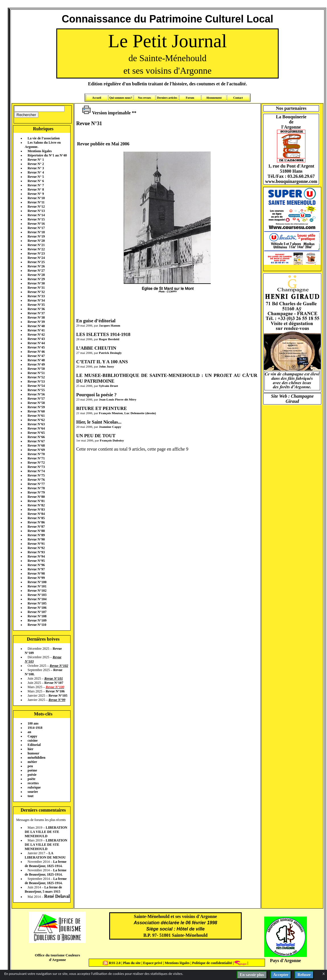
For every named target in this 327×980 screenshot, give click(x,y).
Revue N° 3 (36, 168)
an (29, 732)
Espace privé (152, 963)
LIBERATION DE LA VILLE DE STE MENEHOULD (46, 832)
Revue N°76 (36, 480)
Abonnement (214, 98)
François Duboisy (112, 440)
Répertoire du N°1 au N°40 (47, 155)
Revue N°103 (37, 595)
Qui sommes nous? (121, 98)
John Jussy (106, 366)
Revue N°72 (36, 463)
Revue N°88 (36, 531)
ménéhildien (37, 758)
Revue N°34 (36, 300)
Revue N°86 (36, 522)
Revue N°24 (36, 258)
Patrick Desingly (110, 353)
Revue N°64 (36, 428)
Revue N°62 (36, 420)
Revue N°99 (36, 578)
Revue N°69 (36, 450)
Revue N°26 (36, 266)
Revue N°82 (36, 505)
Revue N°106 (37, 608)
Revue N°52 (36, 377)
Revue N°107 (37, 612)
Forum (190, 98)
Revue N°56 (36, 394)
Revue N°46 (36, 352)
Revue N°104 (37, 599)
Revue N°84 (36, 514)
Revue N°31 (36, 288)
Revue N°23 (36, 253)
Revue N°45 (36, 347)
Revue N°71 (36, 458)
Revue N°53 (36, 381)
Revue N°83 (36, 509)
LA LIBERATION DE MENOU (45, 855)
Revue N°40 (36, 326)
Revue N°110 (37, 625)
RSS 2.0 (112, 963)
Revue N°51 (36, 373)
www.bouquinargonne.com (291, 181)
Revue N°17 (36, 228)
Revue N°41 (36, 330)
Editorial (34, 745)
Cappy (32, 736)
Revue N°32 (36, 292)
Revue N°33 (36, 296)
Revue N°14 (36, 215)
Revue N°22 (36, 249)
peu (30, 766)
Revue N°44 (36, 343)
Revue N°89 (36, 535)
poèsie (32, 775)
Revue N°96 (36, 565)
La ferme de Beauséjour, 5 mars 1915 (43, 889)
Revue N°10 (36, 198)
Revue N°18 (36, 232)
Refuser (304, 975)
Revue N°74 (36, 471)
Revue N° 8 (36, 189)
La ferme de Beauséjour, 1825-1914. (46, 864)
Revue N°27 (36, 271)
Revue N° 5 (36, 177)
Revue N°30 (36, 283)
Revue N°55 (36, 390)
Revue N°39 (36, 322)
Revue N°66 (36, 437)
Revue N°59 (36, 407)
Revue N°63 (36, 424)
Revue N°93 (36, 552)
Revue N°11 (36, 202)
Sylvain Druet (108, 386)
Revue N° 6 (36, 181)
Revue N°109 (37, 620)
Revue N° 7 (36, 185)
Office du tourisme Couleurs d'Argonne (57, 957)
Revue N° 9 (36, 194)
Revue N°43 (36, 339)
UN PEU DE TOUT (96, 436)
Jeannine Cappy (110, 427)
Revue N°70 (36, 454)
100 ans (33, 723)
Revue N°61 (36, 416)
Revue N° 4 (36, 172)
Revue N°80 (36, 497)
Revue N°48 (36, 360)
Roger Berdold (109, 339)
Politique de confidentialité (212, 963)
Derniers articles (167, 98)
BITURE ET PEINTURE (102, 408)
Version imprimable (106, 113)
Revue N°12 (36, 207)
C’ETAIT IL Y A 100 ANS (102, 362)
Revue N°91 (36, 544)
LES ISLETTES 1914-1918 (103, 334)
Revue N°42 (36, 335)
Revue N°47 (36, 356)
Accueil (97, 98)
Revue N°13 (36, 211)
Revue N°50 (36, 369)
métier (32, 762)
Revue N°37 (36, 313)
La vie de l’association (44, 138)
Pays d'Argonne (286, 961)
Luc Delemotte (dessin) (140, 413)
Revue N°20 (36, 241)
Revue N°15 (36, 219)
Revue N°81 (36, 501)
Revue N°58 (36, 403)
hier (31, 749)
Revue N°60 (36, 411)
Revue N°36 (36, 309)
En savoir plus (252, 975)
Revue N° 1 (36, 160)
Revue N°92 (36, 548)
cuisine (33, 740)
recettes (33, 783)
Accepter (281, 975)
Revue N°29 (36, 279)
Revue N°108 (37, 616)
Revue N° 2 (36, 164)
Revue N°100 (37, 582)
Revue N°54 (36, 386)
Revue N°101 (37, 586)
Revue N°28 (36, 275)
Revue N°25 (36, 262)
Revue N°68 (36, 445)
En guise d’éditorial (96, 321)
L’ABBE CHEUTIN (96, 348)
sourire (33, 792)
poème (32, 770)
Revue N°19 (36, 236)
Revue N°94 (36, 556)
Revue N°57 (36, 399)
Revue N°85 (36, 518)
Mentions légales (40, 151)
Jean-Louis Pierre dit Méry (118, 399)
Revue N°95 (36, 561)
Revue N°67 (36, 441)
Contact (238, 98)
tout (31, 796)
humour (33, 753)
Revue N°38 (36, 317)
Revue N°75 (36, 475)
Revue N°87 (36, 527)
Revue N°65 (36, 433)
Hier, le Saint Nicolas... (99, 422)
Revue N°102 (37, 591)
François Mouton (111, 413)
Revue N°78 (36, 488)
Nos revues (144, 98)
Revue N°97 (36, 569)
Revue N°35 (36, 305)
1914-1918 (35, 728)
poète (31, 779)
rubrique (34, 787)
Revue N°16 (36, 224)
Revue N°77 (36, 484)
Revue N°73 (36, 467)
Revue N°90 (36, 539)
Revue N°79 (36, 492)
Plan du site (132, 963)
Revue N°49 (36, 364)
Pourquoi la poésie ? (96, 395)
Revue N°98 (36, 573)
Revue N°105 (37, 603)
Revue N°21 (36, 245)
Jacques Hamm (110, 325)
